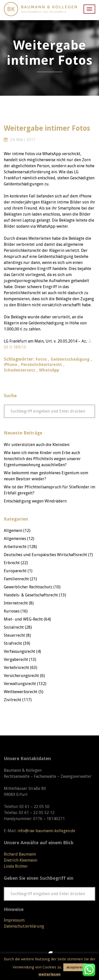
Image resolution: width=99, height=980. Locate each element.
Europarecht (15, 571)
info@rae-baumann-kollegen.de (46, 831)
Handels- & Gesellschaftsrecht (31, 595)
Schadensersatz (19, 370)
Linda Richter (16, 866)
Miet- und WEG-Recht (23, 619)
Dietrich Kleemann (21, 860)
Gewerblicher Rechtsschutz (28, 587)
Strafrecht (13, 643)
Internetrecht (16, 603)
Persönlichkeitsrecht (42, 365)
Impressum (14, 920)
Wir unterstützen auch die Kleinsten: (37, 445)
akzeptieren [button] (75, 967)
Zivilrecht (13, 700)
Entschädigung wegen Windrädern (35, 501)
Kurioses (12, 611)
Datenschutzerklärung (24, 926)
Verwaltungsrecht (20, 684)
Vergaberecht (16, 660)
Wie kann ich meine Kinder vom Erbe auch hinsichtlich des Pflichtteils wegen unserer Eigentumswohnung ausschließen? (42, 459)
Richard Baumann (20, 854)
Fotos (41, 359)
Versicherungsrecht (21, 676)
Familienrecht (16, 579)
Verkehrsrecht (16, 668)
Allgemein (13, 531)
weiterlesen (50, 974)
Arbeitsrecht (15, 547)
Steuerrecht (14, 635)
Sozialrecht (14, 627)
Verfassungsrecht (19, 651)
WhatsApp (49, 370)
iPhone (11, 365)
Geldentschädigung (70, 359)
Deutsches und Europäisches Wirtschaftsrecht (45, 555)
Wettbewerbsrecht (21, 692)
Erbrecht (12, 563)
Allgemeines (15, 539)
